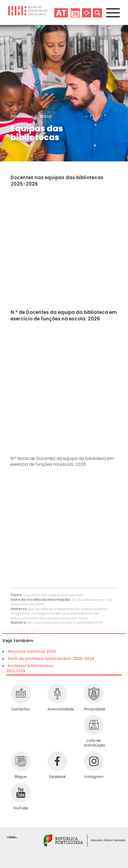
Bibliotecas (23, 116)
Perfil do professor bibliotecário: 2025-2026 (51, 659)
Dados (44, 116)
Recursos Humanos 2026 (32, 652)
